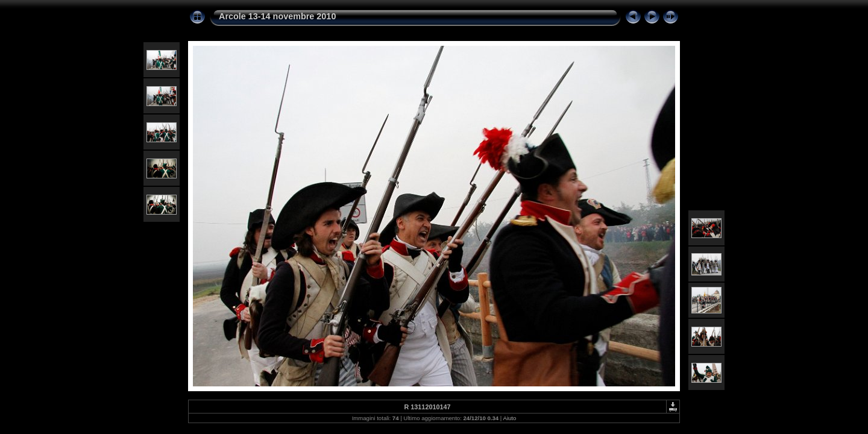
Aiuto (509, 418)
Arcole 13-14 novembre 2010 (277, 16)
